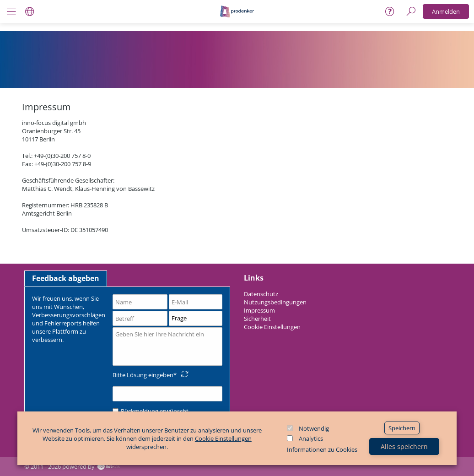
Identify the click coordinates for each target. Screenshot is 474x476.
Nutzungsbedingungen (275, 302)
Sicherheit (257, 319)
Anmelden (446, 11)
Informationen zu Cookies (322, 449)
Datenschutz (261, 294)
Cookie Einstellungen (223, 438)
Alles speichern (404, 446)
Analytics (311, 438)
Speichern (402, 428)
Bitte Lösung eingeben (143, 375)
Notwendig (314, 428)
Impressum (259, 310)
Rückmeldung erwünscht (151, 411)
